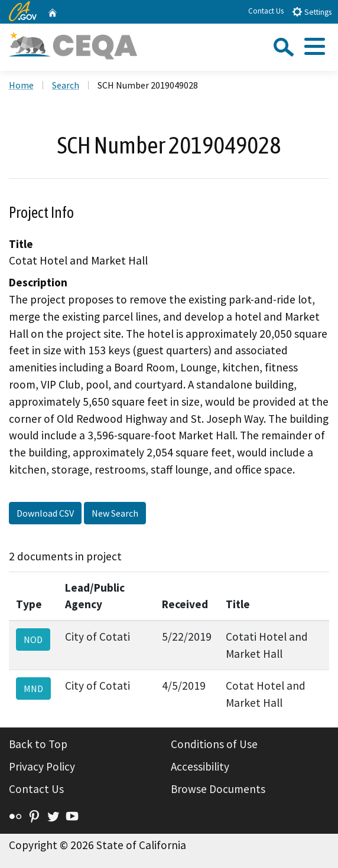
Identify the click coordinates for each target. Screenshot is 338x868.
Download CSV (45, 513)
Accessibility (200, 766)
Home (21, 85)
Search (66, 85)
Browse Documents (218, 789)
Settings (312, 12)
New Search (115, 513)
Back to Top (38, 744)
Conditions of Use (214, 744)
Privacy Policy (42, 766)
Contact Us (266, 11)
